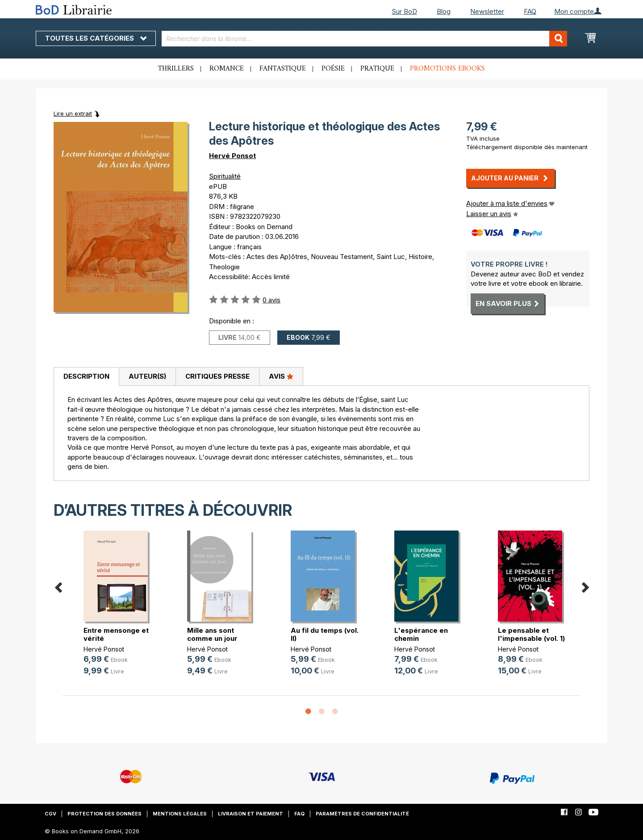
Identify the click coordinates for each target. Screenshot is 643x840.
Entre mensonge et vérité (116, 634)
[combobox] (365, 39)
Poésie (333, 69)
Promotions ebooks (447, 69)
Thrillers (176, 69)
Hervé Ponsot (232, 156)
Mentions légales (180, 814)
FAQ (530, 11)
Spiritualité (225, 176)
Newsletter (487, 11)
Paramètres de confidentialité (362, 814)
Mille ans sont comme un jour (212, 634)
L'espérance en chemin (421, 634)
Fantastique (283, 69)
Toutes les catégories (96, 38)
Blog (444, 11)
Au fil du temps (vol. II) (325, 634)
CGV (50, 814)
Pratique (377, 69)
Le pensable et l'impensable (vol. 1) (531, 634)
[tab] (86, 377)
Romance (227, 69)
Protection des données (104, 814)
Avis (281, 376)
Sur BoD (404, 11)
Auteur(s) (147, 376)
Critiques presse (217, 376)
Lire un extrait (73, 113)
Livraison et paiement (251, 814)
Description (86, 376)
